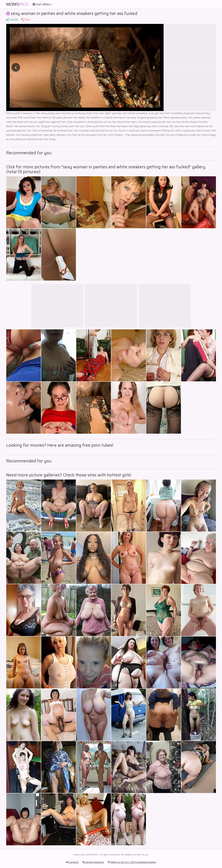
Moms (17, 4)
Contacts (72, 862)
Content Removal (93, 862)
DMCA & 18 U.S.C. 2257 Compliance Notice (132, 862)
